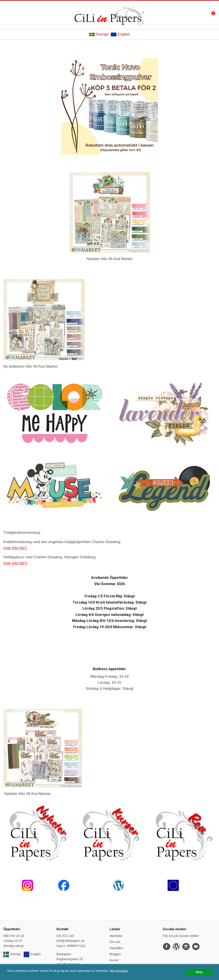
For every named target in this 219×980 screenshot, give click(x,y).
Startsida (116, 936)
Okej (199, 972)
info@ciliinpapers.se (71, 941)
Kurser (114, 960)
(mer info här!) (16, 548)
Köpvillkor (116, 948)
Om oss (115, 942)
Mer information (119, 971)
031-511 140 (65, 936)
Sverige (99, 34)
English (120, 34)
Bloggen (115, 954)
